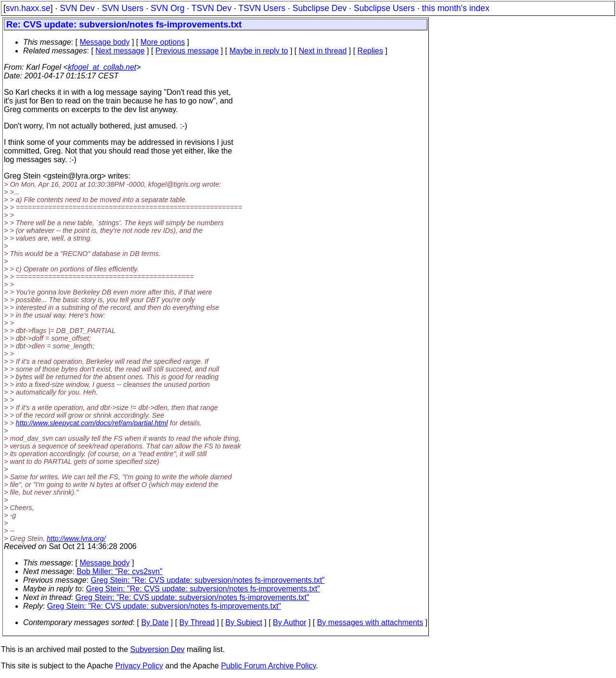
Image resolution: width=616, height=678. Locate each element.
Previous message (187, 51)
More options (163, 42)
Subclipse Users (384, 8)
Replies (370, 51)
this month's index (456, 8)
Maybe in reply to (259, 51)
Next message (120, 51)
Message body (104, 42)
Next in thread (323, 51)
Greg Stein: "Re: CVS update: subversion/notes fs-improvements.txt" (208, 580)
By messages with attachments (370, 622)
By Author (289, 622)
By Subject (244, 622)
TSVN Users (262, 8)
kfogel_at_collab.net (102, 67)
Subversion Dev (158, 649)
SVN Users (122, 8)
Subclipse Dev (320, 8)
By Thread (197, 622)
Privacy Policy (139, 666)
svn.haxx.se (28, 8)
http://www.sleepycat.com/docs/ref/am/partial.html (92, 423)
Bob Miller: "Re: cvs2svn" (120, 571)
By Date (155, 622)
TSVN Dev (212, 8)
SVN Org (167, 8)
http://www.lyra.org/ (76, 538)
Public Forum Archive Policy (268, 666)
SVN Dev (77, 8)
